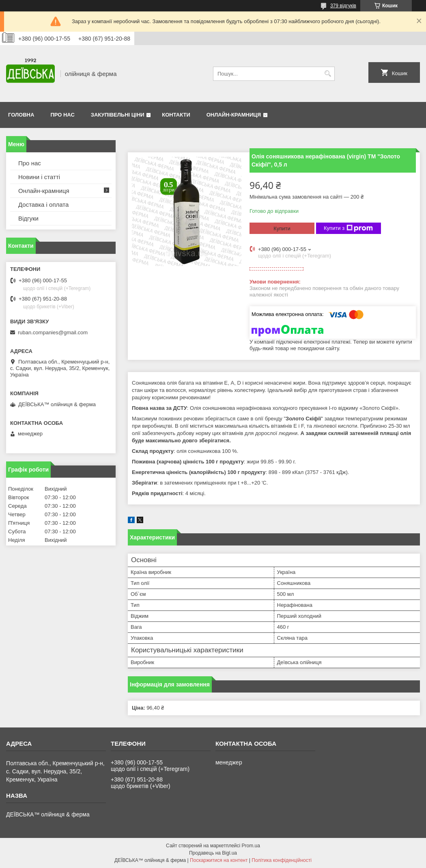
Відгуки (28, 218)
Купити (282, 228)
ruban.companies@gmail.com (53, 332)
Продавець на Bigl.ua (213, 853)
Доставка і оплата (43, 205)
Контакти (176, 115)
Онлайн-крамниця (234, 115)
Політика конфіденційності (282, 860)
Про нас (62, 115)
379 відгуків (343, 6)
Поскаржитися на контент (219, 860)
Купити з (348, 228)
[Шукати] (328, 74)
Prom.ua (251, 846)
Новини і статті (39, 177)
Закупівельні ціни (118, 115)
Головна (21, 115)
